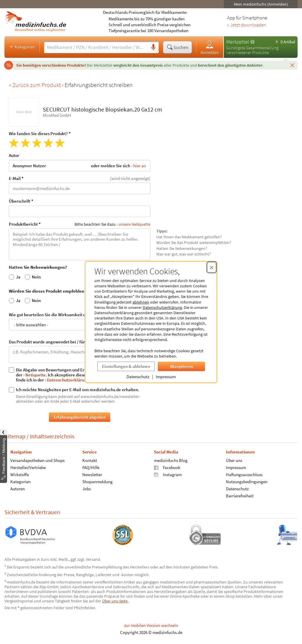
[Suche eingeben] (96, 47)
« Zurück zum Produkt (35, 85)
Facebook (167, 467)
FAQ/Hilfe (91, 467)
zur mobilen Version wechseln (151, 625)
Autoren (18, 489)
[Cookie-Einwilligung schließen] (212, 267)
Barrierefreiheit (240, 496)
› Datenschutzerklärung (67, 380)
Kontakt (90, 460)
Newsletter (92, 475)
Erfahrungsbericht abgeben (80, 417)
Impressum (166, 377)
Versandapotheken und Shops (37, 460)
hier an (140, 165)
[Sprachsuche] (153, 47)
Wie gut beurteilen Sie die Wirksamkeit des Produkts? (80, 321)
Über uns (234, 460)
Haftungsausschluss (244, 475)
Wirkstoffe (20, 475)
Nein (33, 277)
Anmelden (210, 47)
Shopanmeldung (97, 482)
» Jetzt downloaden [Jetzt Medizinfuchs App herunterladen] (247, 25)
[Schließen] (292, 65)
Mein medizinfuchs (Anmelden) (261, 4)
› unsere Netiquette (133, 224)
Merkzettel (238, 42)
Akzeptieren (181, 366)
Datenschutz (138, 377)
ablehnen (141, 302)
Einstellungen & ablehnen (126, 366)
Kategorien (22, 47)
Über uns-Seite (115, 601)
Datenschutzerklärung (162, 307)
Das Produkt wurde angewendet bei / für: (80, 351)
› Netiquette (35, 375)
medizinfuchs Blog (171, 460)
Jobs (87, 489)
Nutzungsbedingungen (247, 482)
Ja (15, 277)
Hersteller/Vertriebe (28, 467)
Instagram (168, 475)
